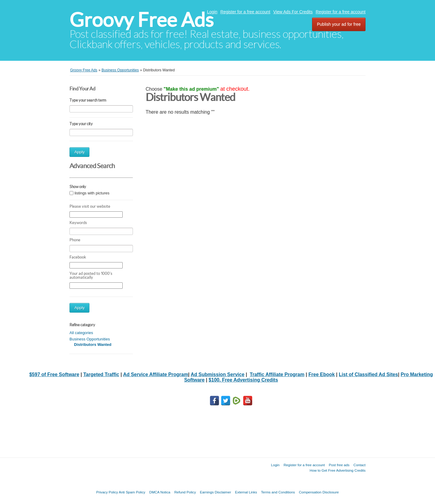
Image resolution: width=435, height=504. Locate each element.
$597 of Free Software (54, 374)
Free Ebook (322, 374)
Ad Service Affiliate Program (155, 374)
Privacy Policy (107, 492)
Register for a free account (245, 12)
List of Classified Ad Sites (369, 374)
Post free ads (339, 465)
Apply (79, 152)
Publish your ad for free (339, 24)
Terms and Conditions (278, 492)
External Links (246, 492)
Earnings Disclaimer (216, 492)
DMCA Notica (160, 492)
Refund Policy (185, 492)
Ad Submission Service (217, 374)
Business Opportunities (90, 339)
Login (212, 12)
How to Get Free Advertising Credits (338, 470)
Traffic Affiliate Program (277, 374)
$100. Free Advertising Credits (243, 380)
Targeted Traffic (101, 374)
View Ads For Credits (293, 12)
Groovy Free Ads (142, 20)
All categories (81, 333)
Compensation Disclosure (319, 492)
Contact (359, 465)
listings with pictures (92, 193)
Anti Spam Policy (132, 492)
